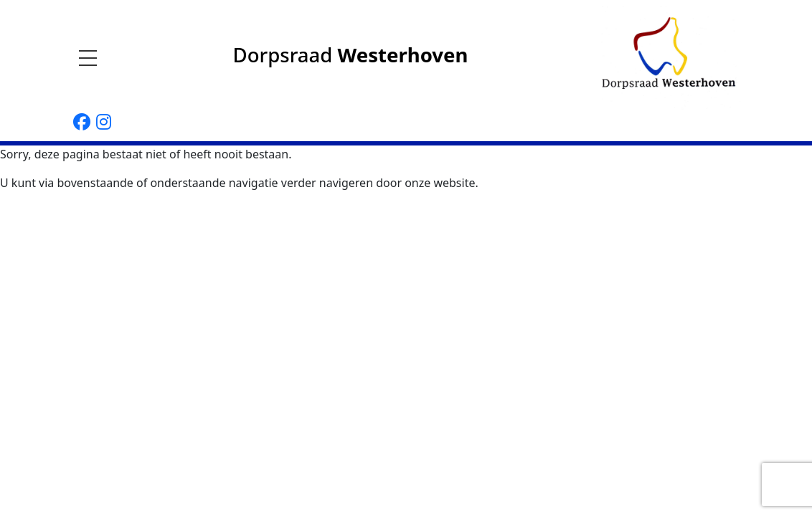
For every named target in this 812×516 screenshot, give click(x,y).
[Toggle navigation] (92, 58)
